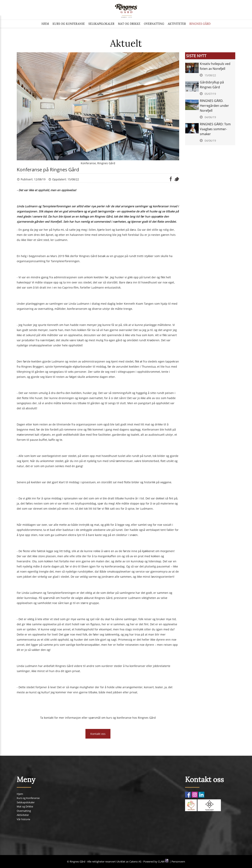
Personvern (178, 862)
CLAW (163, 862)
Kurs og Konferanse (69, 24)
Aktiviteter (177, 24)
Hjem (45, 24)
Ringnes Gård (200, 24)
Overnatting (154, 24)
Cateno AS (135, 862)
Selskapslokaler (101, 24)
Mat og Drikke (129, 24)
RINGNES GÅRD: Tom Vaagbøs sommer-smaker (215, 129)
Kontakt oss (98, 734)
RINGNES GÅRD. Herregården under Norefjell (214, 106)
